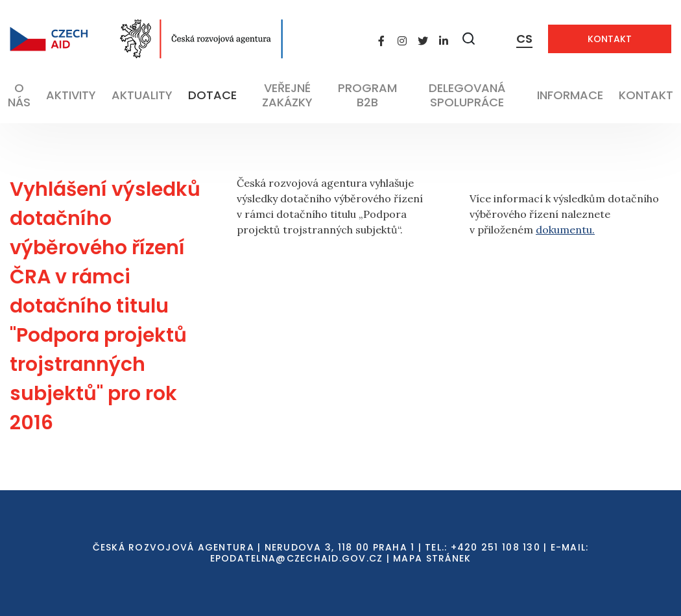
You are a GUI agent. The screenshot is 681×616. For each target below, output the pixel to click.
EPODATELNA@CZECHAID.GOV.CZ (297, 558)
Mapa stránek (432, 558)
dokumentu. (565, 230)
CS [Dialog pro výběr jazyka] (524, 39)
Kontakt (610, 39)
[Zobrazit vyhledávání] (469, 39)
